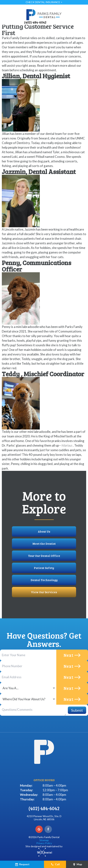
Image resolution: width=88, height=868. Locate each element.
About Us (44, 531)
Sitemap (44, 840)
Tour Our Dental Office (44, 556)
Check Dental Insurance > (44, 2)
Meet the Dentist (44, 543)
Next (72, 655)
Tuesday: (26, 790)
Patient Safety (44, 568)
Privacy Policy (44, 843)
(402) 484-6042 (35, 22)
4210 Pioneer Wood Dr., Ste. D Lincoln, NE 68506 (44, 818)
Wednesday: (29, 795)
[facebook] (48, 829)
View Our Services (44, 592)
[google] (39, 829)
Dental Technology (44, 580)
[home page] (44, 15)
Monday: (26, 785)
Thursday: (27, 799)
